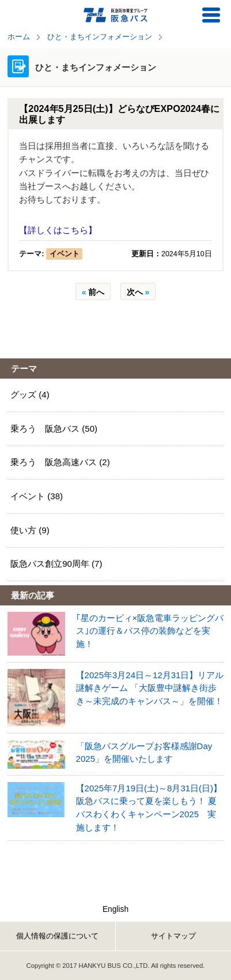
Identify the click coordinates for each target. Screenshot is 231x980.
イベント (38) (37, 496)
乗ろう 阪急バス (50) (54, 429)
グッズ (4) (30, 394)
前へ (93, 292)
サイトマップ (173, 936)
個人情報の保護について (57, 936)
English (115, 909)
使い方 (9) (30, 530)
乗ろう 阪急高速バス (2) (60, 462)
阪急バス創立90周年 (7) (56, 564)
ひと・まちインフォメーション (100, 37)
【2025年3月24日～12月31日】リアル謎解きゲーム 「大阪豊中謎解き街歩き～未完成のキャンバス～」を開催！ (150, 688)
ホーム (19, 37)
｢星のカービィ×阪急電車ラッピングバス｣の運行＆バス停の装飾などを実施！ (150, 631)
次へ (138, 292)
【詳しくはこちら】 (58, 230)
